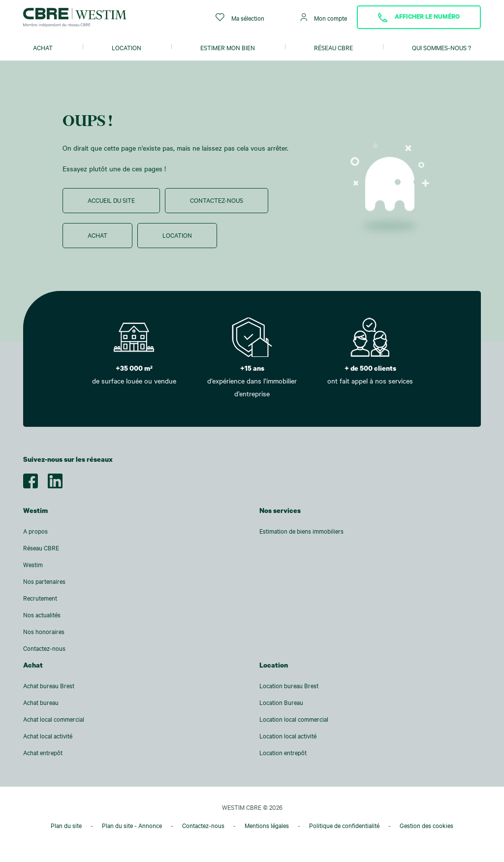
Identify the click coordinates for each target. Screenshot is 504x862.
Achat (43, 48)
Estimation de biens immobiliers (301, 531)
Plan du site (66, 826)
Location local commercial (294, 719)
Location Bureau (281, 702)
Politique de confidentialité (344, 826)
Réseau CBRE (333, 48)
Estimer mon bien (228, 48)
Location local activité (288, 736)
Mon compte (324, 17)
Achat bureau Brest (49, 686)
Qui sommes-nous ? (441, 48)
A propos (35, 531)
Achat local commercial (54, 719)
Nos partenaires (44, 581)
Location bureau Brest (289, 686)
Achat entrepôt (43, 753)
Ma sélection (240, 17)
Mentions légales (267, 826)
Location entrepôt (283, 753)
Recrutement (40, 598)
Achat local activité (48, 736)
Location (126, 48)
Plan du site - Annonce (132, 826)
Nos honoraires (44, 632)
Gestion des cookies (426, 826)
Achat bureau (41, 702)
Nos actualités (42, 615)
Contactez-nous (217, 200)
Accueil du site (111, 200)
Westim (33, 565)
